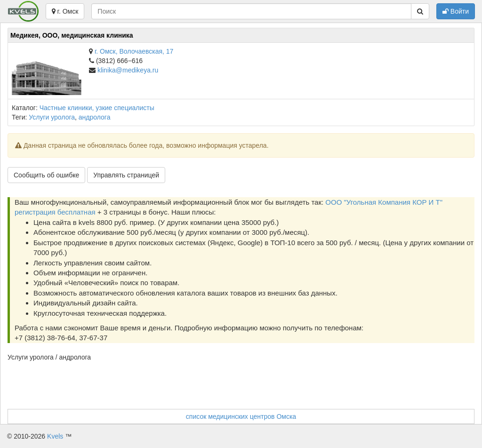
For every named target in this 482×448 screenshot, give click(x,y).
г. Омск (65, 11)
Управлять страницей (126, 175)
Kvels (55, 436)
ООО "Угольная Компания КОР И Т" (384, 202)
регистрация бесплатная (55, 212)
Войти (456, 11)
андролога (95, 117)
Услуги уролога (52, 117)
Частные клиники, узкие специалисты (97, 108)
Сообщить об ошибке (46, 175)
